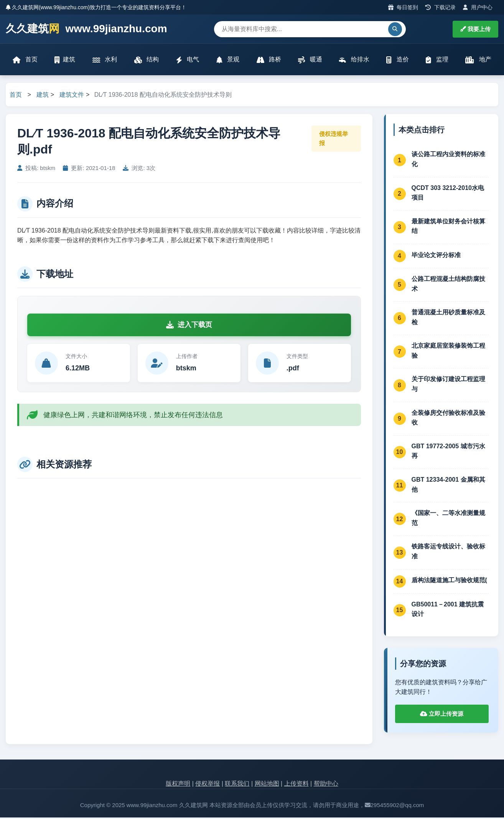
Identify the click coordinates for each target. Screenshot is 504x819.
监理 (436, 60)
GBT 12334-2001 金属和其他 (448, 486)
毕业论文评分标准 (436, 257)
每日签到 (403, 7)
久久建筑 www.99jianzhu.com (86, 29)
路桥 (268, 60)
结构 (147, 60)
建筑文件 (72, 96)
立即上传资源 (442, 715)
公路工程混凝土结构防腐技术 (448, 285)
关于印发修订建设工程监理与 (448, 386)
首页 (26, 60)
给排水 (354, 60)
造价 (397, 60)
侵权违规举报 (334, 140)
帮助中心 (326, 785)
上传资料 (296, 785)
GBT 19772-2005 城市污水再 (448, 453)
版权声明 (178, 785)
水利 (105, 60)
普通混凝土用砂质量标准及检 (448, 319)
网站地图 (267, 785)
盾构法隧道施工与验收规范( (449, 582)
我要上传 (475, 29)
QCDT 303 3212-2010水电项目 (448, 194)
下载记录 (441, 7)
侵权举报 (208, 785)
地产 (477, 60)
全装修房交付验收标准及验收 (448, 419)
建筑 (66, 60)
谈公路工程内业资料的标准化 (448, 161)
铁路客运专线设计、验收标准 (448, 553)
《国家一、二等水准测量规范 (448, 519)
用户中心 (478, 7)
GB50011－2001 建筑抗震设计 (448, 611)
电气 (188, 60)
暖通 (310, 60)
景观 (228, 60)
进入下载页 (189, 326)
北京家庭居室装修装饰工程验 (448, 352)
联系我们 (237, 785)
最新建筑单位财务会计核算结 (448, 228)
